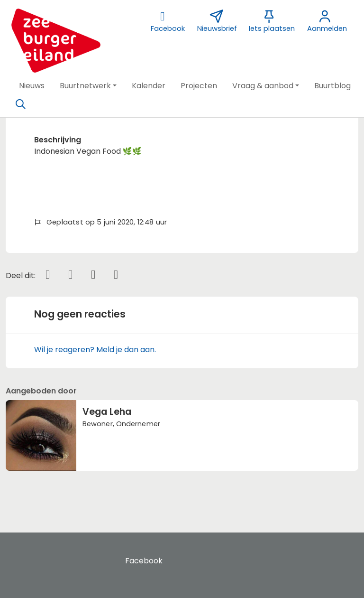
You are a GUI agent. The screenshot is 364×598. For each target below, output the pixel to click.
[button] (32, 86)
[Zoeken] (20, 104)
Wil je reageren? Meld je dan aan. (95, 350)
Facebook (144, 561)
